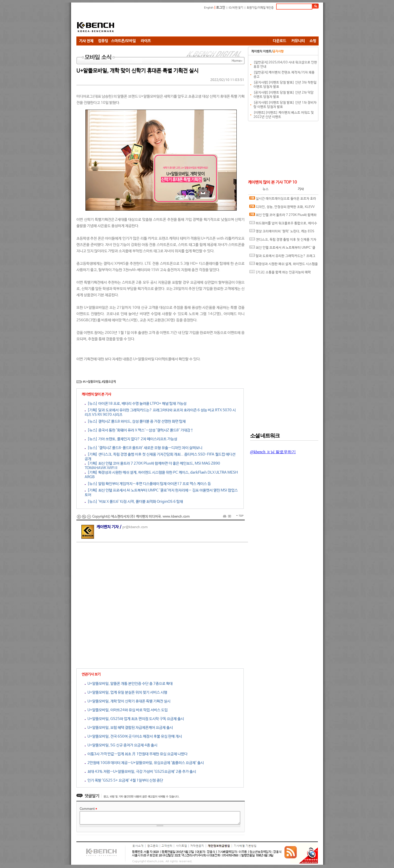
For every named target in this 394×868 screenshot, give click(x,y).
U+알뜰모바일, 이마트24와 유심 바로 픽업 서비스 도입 (126, 710)
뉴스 (266, 189)
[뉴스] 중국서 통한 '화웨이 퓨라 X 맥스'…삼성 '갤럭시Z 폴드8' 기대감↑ (139, 430)
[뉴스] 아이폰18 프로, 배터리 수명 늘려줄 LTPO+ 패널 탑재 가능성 (136, 404)
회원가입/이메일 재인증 (260, 8)
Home (236, 61)
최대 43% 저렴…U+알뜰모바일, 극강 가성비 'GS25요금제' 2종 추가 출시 (140, 772)
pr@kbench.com (135, 527)
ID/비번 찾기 (236, 8)
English (209, 8)
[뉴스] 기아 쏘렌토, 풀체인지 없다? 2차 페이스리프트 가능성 (131, 439)
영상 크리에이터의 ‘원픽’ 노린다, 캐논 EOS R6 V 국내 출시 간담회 (282, 232)
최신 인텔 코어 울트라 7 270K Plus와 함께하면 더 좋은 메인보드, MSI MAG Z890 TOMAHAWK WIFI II (283, 216)
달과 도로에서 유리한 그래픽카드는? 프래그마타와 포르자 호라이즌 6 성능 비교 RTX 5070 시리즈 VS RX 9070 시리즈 (283, 257)
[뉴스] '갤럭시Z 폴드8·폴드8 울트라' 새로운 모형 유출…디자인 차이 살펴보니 (143, 448)
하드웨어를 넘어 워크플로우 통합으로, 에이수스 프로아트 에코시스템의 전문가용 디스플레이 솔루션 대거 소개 (283, 224)
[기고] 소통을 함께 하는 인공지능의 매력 (280, 272)
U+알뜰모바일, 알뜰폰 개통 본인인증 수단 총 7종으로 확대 (129, 684)
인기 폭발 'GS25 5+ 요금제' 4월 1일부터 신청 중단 (124, 780)
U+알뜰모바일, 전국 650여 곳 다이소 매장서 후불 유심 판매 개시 (133, 736)
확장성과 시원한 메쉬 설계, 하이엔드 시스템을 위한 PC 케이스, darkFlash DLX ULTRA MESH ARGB (284, 265)
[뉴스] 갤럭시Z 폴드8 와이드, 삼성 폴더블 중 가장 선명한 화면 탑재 (135, 421)
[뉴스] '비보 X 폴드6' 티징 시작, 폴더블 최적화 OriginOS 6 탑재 (134, 502)
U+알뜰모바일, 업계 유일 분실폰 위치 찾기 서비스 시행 (126, 692)
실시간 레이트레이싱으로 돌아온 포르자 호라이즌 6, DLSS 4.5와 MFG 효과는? (283, 200)
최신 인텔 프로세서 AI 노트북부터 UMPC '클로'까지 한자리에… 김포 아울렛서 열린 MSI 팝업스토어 (283, 249)
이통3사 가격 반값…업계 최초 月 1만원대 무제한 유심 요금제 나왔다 (136, 754)
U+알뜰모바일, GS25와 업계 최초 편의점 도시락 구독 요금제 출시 (134, 719)
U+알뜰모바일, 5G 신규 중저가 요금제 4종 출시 (121, 745)
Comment (88, 809)
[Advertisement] (227, 24)
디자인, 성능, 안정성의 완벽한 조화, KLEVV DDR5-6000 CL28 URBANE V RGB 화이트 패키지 (283, 208)
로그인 (221, 8)
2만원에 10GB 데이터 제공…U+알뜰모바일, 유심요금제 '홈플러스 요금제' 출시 (144, 763)
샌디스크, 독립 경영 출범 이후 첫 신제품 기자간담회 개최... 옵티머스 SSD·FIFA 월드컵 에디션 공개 (283, 241)
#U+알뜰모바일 (92, 382)
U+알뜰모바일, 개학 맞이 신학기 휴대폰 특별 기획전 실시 (128, 701)
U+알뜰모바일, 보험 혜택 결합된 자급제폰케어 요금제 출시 (129, 728)
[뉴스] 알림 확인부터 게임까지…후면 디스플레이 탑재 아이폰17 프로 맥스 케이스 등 (148, 484)
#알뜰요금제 (109, 382)
